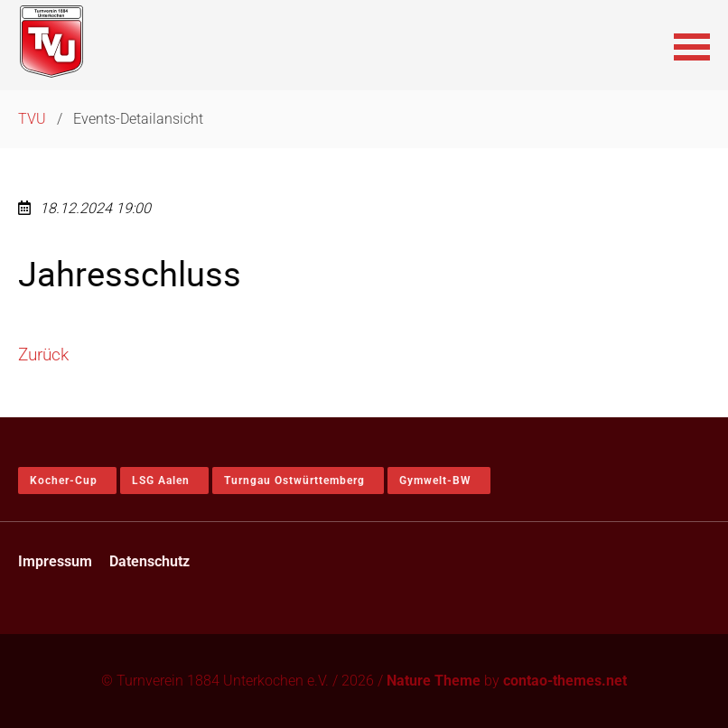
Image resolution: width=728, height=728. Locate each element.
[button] (692, 45)
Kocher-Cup (64, 481)
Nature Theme (434, 681)
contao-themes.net (565, 681)
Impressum (55, 561)
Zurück (43, 355)
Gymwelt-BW (435, 481)
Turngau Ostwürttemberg (294, 481)
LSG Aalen (161, 481)
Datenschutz (149, 561)
